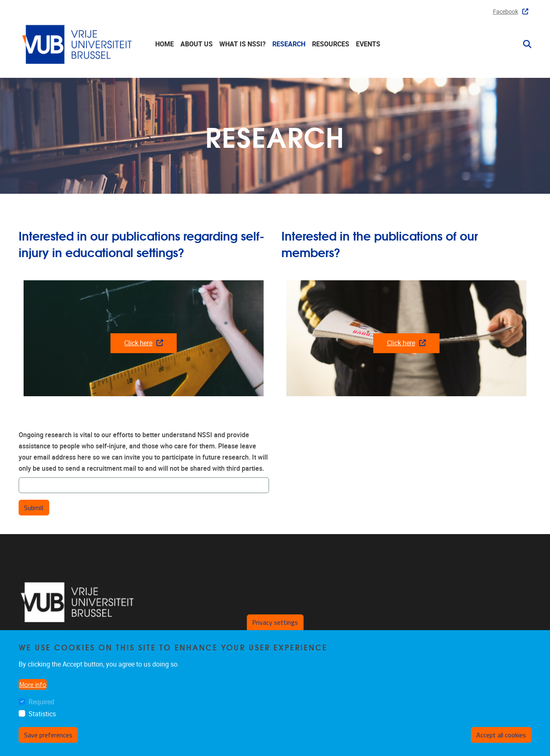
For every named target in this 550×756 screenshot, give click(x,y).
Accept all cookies (501, 735)
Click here (144, 343)
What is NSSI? (243, 44)
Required (41, 702)
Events (368, 44)
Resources (331, 44)
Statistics (42, 714)
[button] (524, 44)
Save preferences (48, 735)
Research (289, 44)
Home (165, 44)
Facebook (510, 12)
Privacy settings (275, 622)
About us (197, 44)
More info (33, 684)
